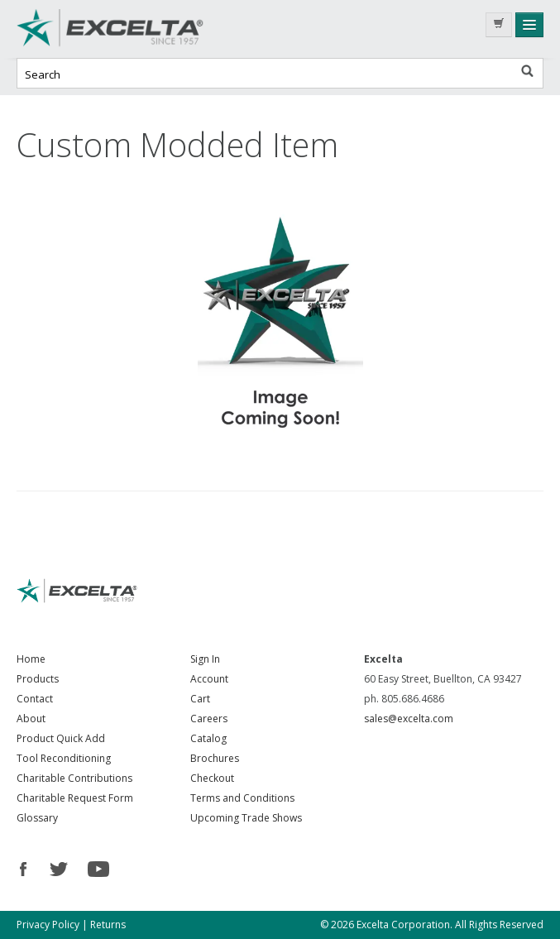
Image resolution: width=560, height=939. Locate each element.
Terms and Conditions (242, 798)
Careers (209, 719)
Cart (200, 699)
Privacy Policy (48, 925)
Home (31, 659)
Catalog (208, 738)
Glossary (37, 818)
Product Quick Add (61, 738)
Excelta (141, 29)
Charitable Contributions (74, 778)
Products (38, 679)
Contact (35, 699)
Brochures (215, 758)
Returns (108, 925)
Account (209, 679)
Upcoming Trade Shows (246, 818)
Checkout (212, 778)
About (31, 719)
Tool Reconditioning (64, 758)
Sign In (205, 659)
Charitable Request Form (75, 798)
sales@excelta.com (409, 719)
